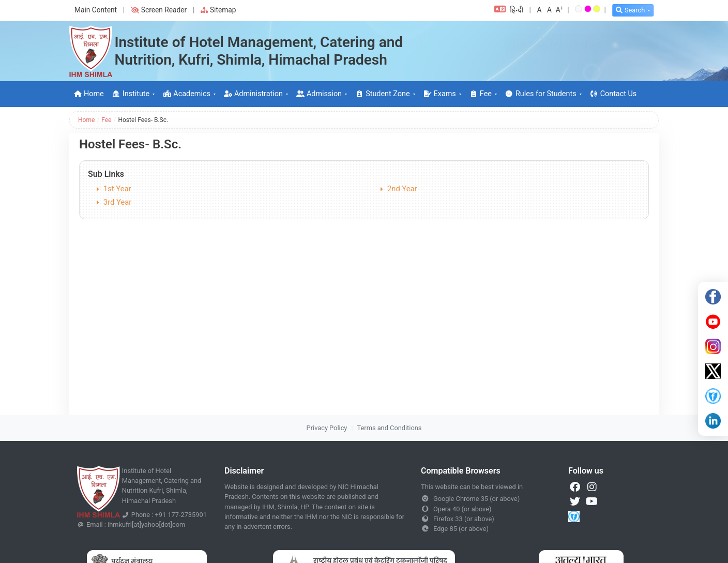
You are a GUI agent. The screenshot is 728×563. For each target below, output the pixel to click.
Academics (187, 94)
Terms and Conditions (390, 428)
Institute (131, 94)
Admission (319, 94)
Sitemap (218, 10)
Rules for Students (541, 94)
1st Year (117, 189)
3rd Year (117, 202)
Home (89, 94)
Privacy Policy (327, 428)
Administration (253, 94)
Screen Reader (159, 10)
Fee (481, 94)
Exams (440, 94)
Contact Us (613, 94)
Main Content (96, 10)
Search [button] (630, 10)
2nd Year (402, 189)
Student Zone (382, 94)
